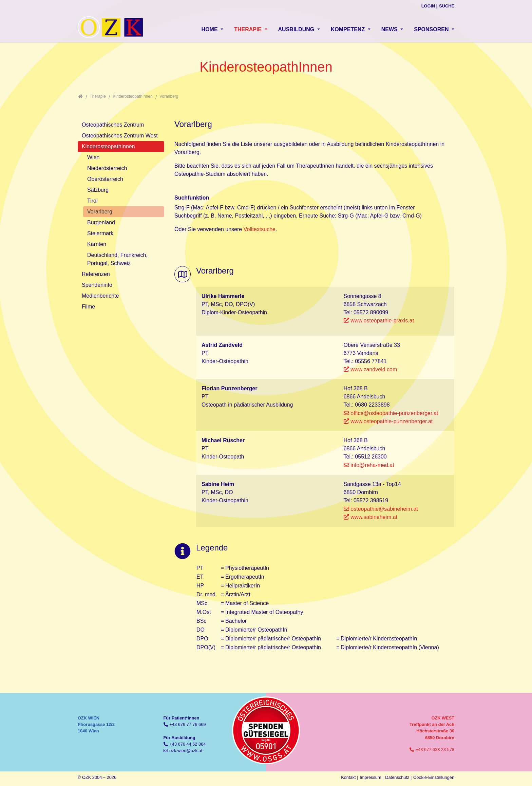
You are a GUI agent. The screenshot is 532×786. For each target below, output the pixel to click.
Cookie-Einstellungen (434, 777)
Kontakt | (349, 777)
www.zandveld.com (374, 369)
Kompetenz (349, 29)
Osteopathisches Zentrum (113, 125)
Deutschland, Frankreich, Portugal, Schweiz (117, 259)
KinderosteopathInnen (108, 146)
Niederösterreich (107, 168)
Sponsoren (432, 29)
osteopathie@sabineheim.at (384, 509)
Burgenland (101, 222)
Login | (430, 6)
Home (210, 29)
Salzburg (98, 190)
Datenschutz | (398, 777)
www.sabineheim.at (374, 517)
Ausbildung (297, 29)
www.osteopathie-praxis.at (382, 321)
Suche (447, 6)
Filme (88, 307)
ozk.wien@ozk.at (186, 751)
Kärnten (97, 244)
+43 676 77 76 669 (187, 724)
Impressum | (372, 777)
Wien (93, 157)
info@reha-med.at (372, 465)
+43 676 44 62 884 (187, 744)
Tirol (92, 201)
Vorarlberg (100, 212)
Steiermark (100, 233)
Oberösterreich (105, 179)
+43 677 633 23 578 (435, 750)
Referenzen (96, 274)
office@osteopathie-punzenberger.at (394, 413)
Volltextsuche (260, 229)
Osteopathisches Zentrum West (120, 136)
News (390, 29)
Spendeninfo (97, 285)
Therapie (249, 29)
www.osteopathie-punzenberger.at (392, 421)
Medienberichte (100, 296)
